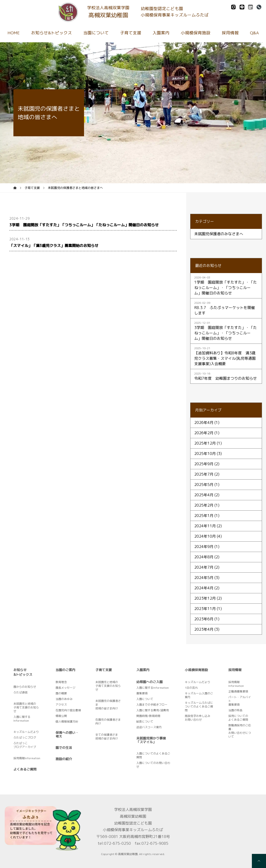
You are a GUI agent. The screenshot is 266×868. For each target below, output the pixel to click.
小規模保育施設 (196, 33)
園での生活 (64, 748)
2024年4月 (204, 588)
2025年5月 (204, 485)
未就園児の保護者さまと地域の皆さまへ (75, 188)
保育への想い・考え (67, 734)
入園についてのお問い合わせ (153, 765)
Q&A (254, 33)
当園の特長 (235, 710)
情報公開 (61, 716)
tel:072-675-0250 (114, 843)
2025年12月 (205, 443)
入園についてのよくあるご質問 (153, 755)
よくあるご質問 (25, 769)
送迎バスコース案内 (149, 727)
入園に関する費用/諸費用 (153, 710)
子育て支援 (131, 33)
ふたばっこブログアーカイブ (25, 745)
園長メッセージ (65, 688)
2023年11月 (205, 609)
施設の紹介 (64, 759)
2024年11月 (205, 526)
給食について (145, 721)
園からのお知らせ (25, 687)
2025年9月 (204, 464)
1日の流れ (191, 688)
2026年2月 (204, 433)
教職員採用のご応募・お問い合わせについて (240, 731)
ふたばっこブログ (25, 737)
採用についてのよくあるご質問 (238, 718)
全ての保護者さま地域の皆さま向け (107, 737)
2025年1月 (204, 516)
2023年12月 (205, 598)
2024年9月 (204, 547)
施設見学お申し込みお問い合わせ (197, 718)
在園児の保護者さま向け (108, 721)
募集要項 (142, 693)
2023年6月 (204, 619)
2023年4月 (204, 629)
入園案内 (161, 33)
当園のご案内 (65, 670)
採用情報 (230, 33)
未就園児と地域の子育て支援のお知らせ (26, 707)
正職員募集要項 (238, 691)
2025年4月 (204, 495)
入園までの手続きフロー (152, 705)
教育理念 (61, 682)
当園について (96, 33)
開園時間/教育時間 (148, 716)
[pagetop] (259, 861)
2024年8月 (204, 557)
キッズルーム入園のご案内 (199, 695)
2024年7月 (204, 567)
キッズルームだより (26, 732)
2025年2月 (204, 505)
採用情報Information (27, 758)
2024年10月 (205, 536)
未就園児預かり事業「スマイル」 (151, 740)
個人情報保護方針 (67, 721)
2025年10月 (205, 454)
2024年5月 (204, 578)
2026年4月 (204, 422)
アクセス (61, 705)
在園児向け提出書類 (68, 710)
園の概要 (61, 693)
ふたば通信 (20, 692)
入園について (145, 699)
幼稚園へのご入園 (149, 682)
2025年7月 (204, 474)
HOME (14, 33)
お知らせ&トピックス (52, 33)
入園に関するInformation (22, 719)
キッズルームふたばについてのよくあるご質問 (199, 706)
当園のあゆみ (64, 699)
